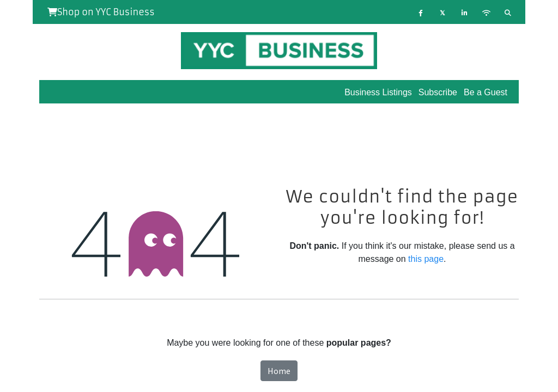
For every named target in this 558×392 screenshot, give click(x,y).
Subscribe (438, 92)
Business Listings (378, 92)
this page (426, 259)
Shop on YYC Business (101, 12)
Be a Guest (486, 92)
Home (279, 371)
